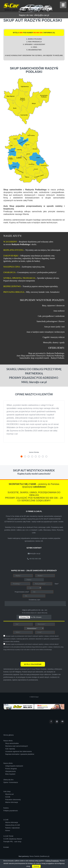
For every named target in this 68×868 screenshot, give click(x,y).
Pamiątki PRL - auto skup (12, 842)
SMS (21, 33)
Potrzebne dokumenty (13, 800)
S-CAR (6, 820)
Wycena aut (9, 794)
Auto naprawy (10, 749)
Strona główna (8, 735)
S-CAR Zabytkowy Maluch (13, 839)
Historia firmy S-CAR (13, 825)
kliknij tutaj (44, 613)
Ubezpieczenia (10, 771)
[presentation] (22, 656)
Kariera (6, 808)
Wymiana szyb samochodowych (17, 746)
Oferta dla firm (8, 780)
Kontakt (6, 847)
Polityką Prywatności (52, 861)
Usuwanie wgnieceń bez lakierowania (18, 751)
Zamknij (36, 866)
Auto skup (7, 791)
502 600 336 (38, 33)
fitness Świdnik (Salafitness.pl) (40, 856)
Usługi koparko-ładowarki (14, 766)
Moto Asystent (10, 774)
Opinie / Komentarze (11, 782)
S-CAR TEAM (8, 836)
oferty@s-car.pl (42, 15)
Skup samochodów (12, 743)
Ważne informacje (12, 802)
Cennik (8, 797)
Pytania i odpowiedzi (13, 828)
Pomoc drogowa (11, 769)
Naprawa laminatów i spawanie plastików (20, 754)
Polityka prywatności (11, 811)
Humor (8, 830)
